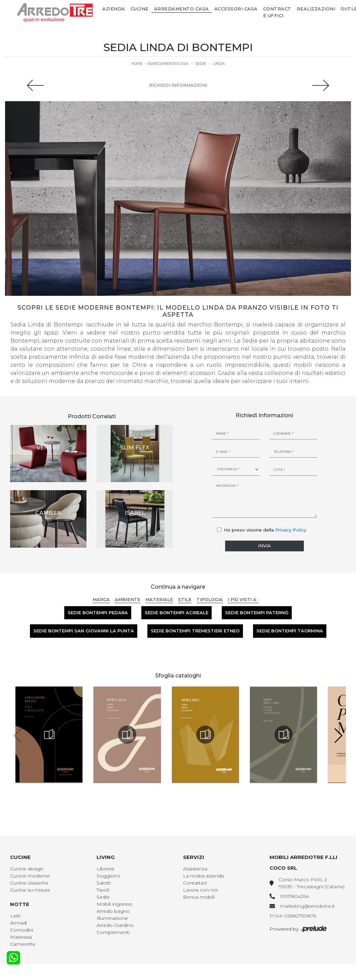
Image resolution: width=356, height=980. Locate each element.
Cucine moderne (30, 876)
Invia (264, 546)
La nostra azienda (203, 876)
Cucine (140, 9)
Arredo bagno (113, 911)
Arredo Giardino (115, 925)
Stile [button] (185, 599)
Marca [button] (101, 599)
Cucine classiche (29, 883)
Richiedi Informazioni (178, 85)
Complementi (113, 932)
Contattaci (195, 883)
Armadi (19, 923)
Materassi (21, 937)
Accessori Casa (236, 9)
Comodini (22, 930)
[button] (338, 736)
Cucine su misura (30, 890)
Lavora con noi (200, 890)
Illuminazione (112, 918)
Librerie (105, 869)
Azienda (114, 9)
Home (137, 64)
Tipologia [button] (210, 599)
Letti (15, 916)
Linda (219, 64)
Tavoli (103, 890)
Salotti (104, 883)
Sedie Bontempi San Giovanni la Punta (84, 631)
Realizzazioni (316, 9)
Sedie (201, 64)
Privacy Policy (291, 530)
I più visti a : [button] (243, 599)
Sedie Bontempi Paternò (257, 613)
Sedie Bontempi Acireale (176, 613)
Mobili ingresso (115, 904)
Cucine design (27, 869)
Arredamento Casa (182, 9)
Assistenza (195, 869)
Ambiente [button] (128, 599)
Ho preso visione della (265, 530)
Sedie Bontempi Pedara (98, 613)
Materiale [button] (159, 599)
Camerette (23, 944)
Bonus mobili (199, 897)
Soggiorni (108, 876)
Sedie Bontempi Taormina (290, 631)
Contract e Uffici (277, 12)
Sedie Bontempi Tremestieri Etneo (195, 631)
